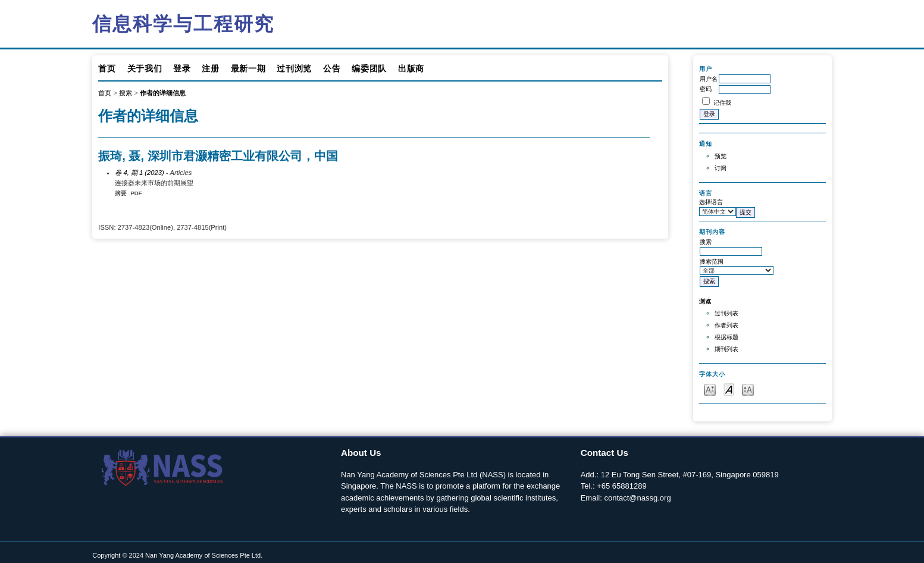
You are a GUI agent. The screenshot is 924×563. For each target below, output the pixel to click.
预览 (721, 156)
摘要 (121, 193)
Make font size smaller (710, 389)
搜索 (126, 93)
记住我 (722, 103)
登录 (182, 68)
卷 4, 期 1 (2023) (139, 173)
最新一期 (248, 68)
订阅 (721, 168)
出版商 (411, 68)
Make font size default (729, 389)
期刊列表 (726, 349)
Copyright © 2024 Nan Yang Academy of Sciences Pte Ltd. (177, 555)
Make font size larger (748, 389)
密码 (706, 89)
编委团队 (369, 68)
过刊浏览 (294, 68)
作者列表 (726, 325)
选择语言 (711, 202)
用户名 (709, 79)
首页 (107, 68)
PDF (137, 193)
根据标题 (726, 337)
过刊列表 (726, 313)
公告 (332, 68)
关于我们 (145, 68)
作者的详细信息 (163, 93)
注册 (210, 68)
